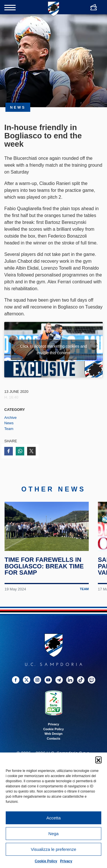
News (9, 423)
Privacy (66, 861)
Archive (10, 418)
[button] (98, 760)
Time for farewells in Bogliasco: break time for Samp (44, 566)
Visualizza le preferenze (53, 849)
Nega (54, 834)
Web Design (53, 734)
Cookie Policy (46, 861)
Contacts (53, 738)
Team (9, 429)
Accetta (53, 818)
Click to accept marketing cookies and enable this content (53, 350)
